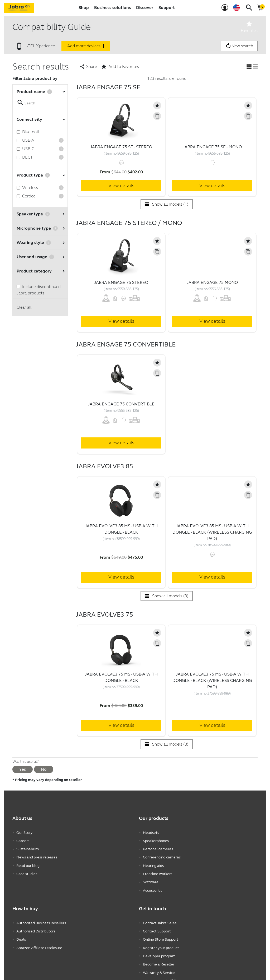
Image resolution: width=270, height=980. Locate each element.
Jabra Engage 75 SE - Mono (212, 147)
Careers (23, 840)
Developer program (159, 952)
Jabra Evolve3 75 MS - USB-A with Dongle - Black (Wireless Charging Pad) (212, 680)
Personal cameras (158, 848)
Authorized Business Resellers (41, 920)
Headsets (151, 832)
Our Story (24, 832)
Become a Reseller (159, 960)
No (44, 769)
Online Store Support (161, 936)
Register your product (161, 944)
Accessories (153, 888)
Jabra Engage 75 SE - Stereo (121, 147)
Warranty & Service (159, 968)
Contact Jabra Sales (160, 920)
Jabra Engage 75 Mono (212, 282)
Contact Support (157, 928)
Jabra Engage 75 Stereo (121, 282)
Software (151, 880)
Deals (21, 936)
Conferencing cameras (162, 856)
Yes (23, 769)
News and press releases (37, 856)
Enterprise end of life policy (165, 976)
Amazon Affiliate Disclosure (39, 944)
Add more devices (87, 46)
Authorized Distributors (36, 928)
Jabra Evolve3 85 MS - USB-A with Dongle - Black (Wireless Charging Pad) (212, 532)
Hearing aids (153, 864)
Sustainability (28, 848)
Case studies (27, 872)
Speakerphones (156, 840)
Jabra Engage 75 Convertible (121, 404)
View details (121, 186)
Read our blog (28, 864)
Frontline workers (158, 872)
